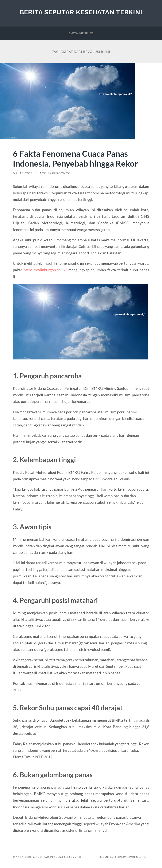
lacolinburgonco (54, 173)
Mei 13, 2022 (23, 173)
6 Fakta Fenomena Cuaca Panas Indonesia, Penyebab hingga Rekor (75, 158)
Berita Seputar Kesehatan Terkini (81, 12)
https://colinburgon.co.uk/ (45, 270)
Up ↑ (146, 857)
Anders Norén (126, 857)
